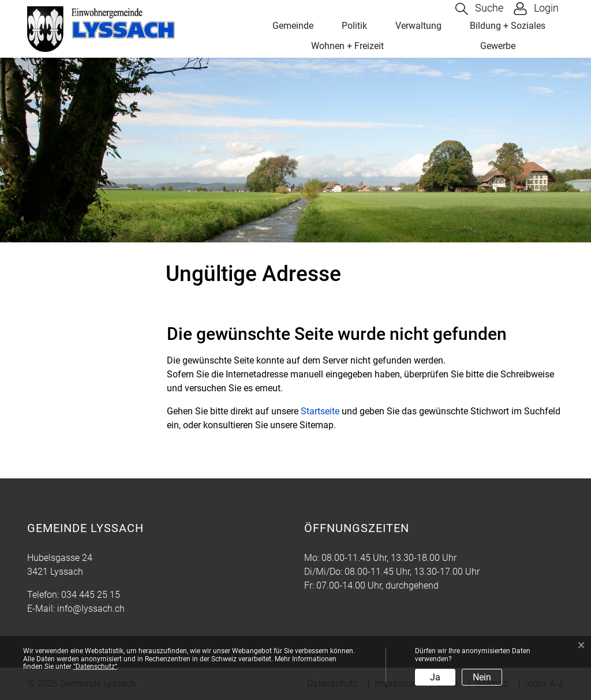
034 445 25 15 (91, 595)
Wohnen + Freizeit (347, 46)
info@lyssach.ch (91, 609)
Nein (482, 677)
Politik (354, 26)
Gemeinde (293, 26)
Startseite (320, 411)
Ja (435, 677)
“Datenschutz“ (95, 667)
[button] (479, 9)
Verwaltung (418, 26)
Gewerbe (498, 46)
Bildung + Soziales (508, 26)
